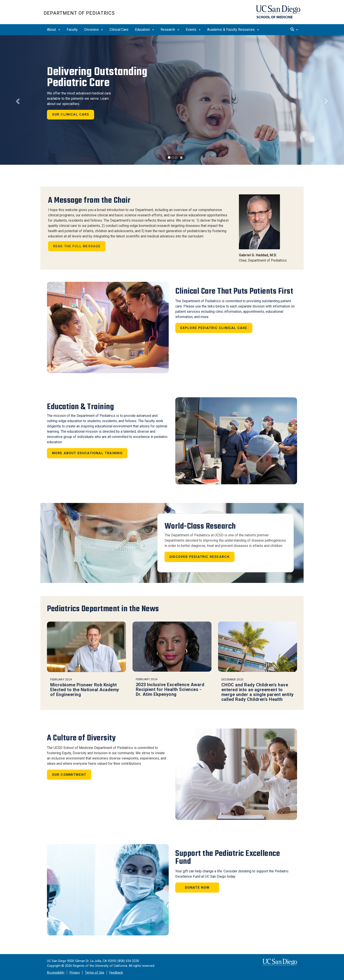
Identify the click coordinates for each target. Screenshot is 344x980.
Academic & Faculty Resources (233, 30)
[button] (17, 100)
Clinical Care (119, 30)
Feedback (116, 973)
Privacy (75, 973)
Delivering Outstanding (97, 77)
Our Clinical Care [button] (71, 114)
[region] (172, 100)
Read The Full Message (77, 246)
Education (144, 30)
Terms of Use (95, 973)
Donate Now (197, 888)
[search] (294, 30)
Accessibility (56, 973)
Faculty (72, 30)
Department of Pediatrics (79, 13)
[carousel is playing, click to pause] (181, 158)
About (54, 30)
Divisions (94, 30)
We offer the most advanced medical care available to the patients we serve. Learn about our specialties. (79, 99)
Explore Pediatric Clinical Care (214, 328)
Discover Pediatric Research (199, 557)
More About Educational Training (87, 453)
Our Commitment (69, 775)
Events (193, 30)
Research (170, 30)
